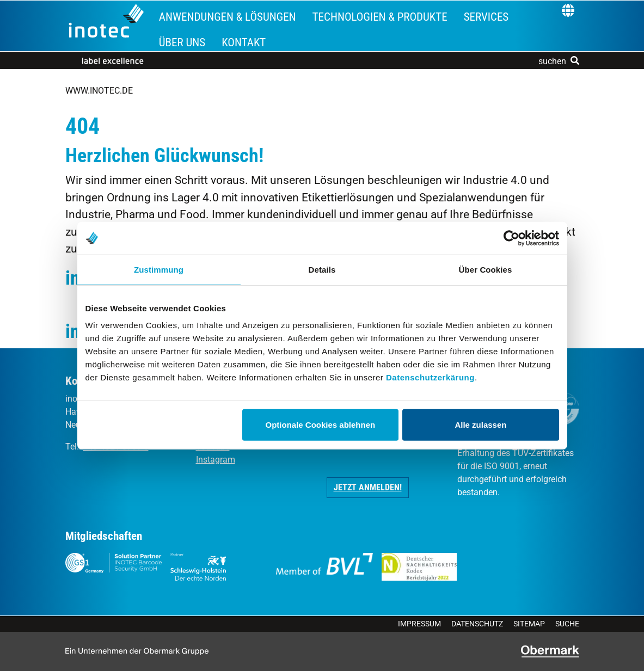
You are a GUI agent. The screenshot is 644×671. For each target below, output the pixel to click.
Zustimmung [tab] (159, 269)
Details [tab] (322, 269)
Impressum (419, 624)
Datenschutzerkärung (430, 377)
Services (486, 17)
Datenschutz (477, 624)
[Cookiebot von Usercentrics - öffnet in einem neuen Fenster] (511, 238)
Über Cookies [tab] (486, 269)
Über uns (182, 42)
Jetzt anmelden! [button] (368, 487)
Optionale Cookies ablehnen (321, 425)
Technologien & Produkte (380, 17)
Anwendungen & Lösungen (228, 17)
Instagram (216, 460)
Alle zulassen (480, 425)
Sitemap (529, 624)
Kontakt (244, 42)
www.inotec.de (99, 91)
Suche (567, 624)
